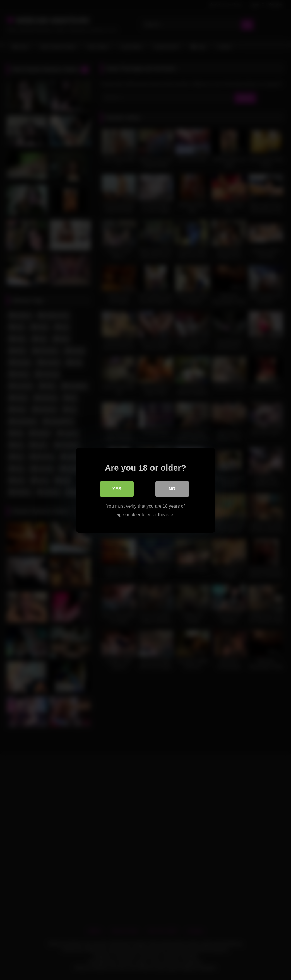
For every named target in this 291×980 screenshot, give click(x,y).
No (172, 489)
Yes (117, 489)
